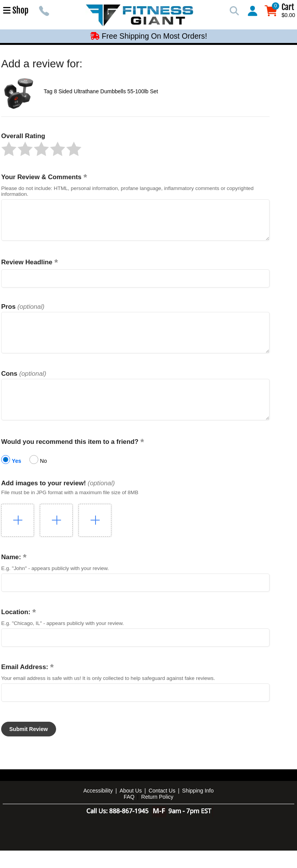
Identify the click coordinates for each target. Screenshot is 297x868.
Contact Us (162, 808)
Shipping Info (198, 808)
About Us (131, 808)
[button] (9, 149)
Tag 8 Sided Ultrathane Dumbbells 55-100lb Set (101, 91)
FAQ (129, 814)
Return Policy (157, 814)
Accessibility (98, 808)
